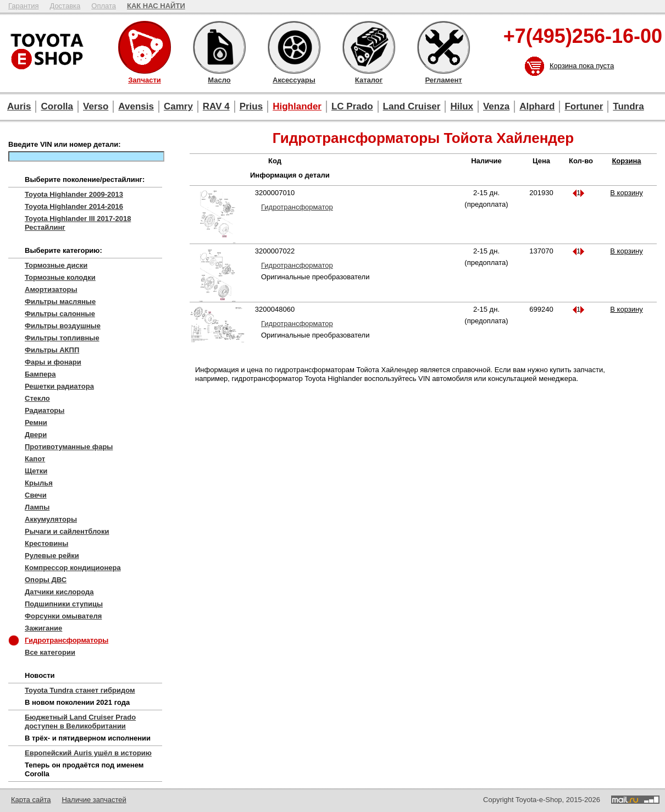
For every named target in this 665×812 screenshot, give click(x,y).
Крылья (39, 483)
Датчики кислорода (59, 592)
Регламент (444, 47)
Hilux (462, 106)
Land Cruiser (412, 106)
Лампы (37, 507)
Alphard (537, 106)
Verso (96, 106)
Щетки (36, 471)
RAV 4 (216, 106)
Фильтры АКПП (52, 350)
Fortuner (584, 106)
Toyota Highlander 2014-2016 (74, 206)
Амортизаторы (51, 289)
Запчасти (145, 47)
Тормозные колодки (60, 277)
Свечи (36, 495)
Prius (251, 106)
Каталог (369, 47)
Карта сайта (31, 800)
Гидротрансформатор (297, 207)
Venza (496, 106)
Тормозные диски (56, 265)
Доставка (65, 6)
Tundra (628, 106)
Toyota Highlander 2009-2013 (74, 194)
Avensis (136, 106)
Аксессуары (294, 47)
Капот (35, 459)
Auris (19, 106)
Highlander (297, 106)
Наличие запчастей (94, 800)
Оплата (104, 6)
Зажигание (43, 628)
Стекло (37, 398)
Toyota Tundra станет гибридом (80, 690)
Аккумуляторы (51, 519)
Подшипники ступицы (64, 604)
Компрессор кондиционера (73, 568)
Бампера (40, 374)
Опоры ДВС (46, 580)
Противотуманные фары (69, 447)
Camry (178, 106)
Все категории (50, 652)
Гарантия (23, 6)
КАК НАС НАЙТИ (156, 6)
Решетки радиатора (59, 386)
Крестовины (46, 543)
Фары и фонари (53, 362)
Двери (36, 435)
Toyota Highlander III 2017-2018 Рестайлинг (78, 223)
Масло (219, 47)
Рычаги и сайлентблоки (67, 531)
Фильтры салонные (60, 314)
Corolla (57, 106)
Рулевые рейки (52, 556)
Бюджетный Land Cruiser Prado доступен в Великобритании (80, 722)
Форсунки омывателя (63, 616)
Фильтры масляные (60, 302)
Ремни (36, 422)
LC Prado (352, 106)
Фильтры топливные (62, 338)
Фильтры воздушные (63, 326)
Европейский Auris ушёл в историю (88, 753)
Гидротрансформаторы (66, 640)
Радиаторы (45, 410)
